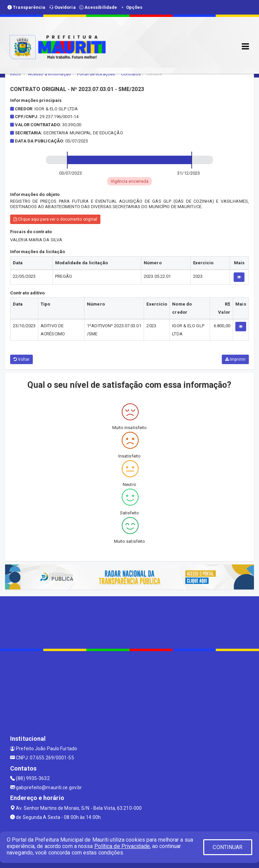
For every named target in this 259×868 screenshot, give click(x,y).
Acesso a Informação (50, 74)
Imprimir (235, 359)
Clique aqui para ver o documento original (55, 219)
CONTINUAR (228, 847)
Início (16, 74)
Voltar (21, 359)
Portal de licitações (96, 74)
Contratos (131, 74)
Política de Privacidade (122, 846)
